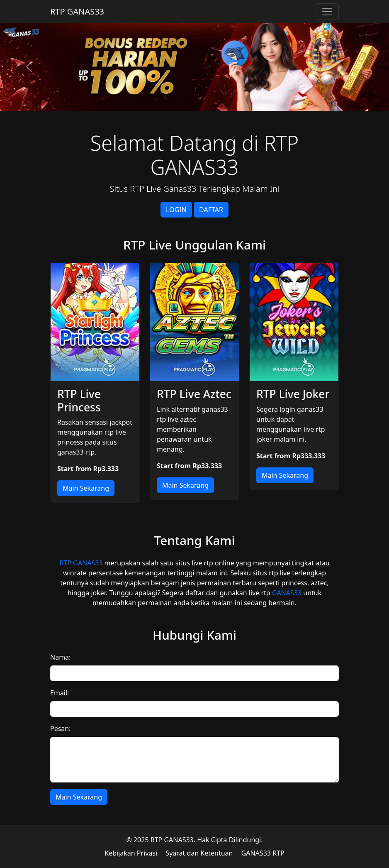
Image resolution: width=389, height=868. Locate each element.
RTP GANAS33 (77, 11)
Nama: (60, 657)
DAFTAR (211, 210)
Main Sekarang (86, 488)
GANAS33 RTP (263, 853)
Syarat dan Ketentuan (199, 853)
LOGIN (176, 210)
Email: (60, 693)
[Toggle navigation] (327, 12)
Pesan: (61, 729)
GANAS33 (287, 593)
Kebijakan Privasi (131, 853)
